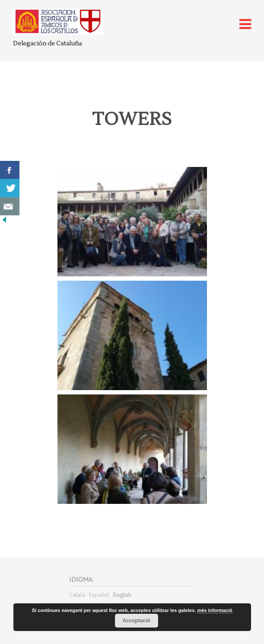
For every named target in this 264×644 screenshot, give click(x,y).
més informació (215, 610)
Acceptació (137, 621)
